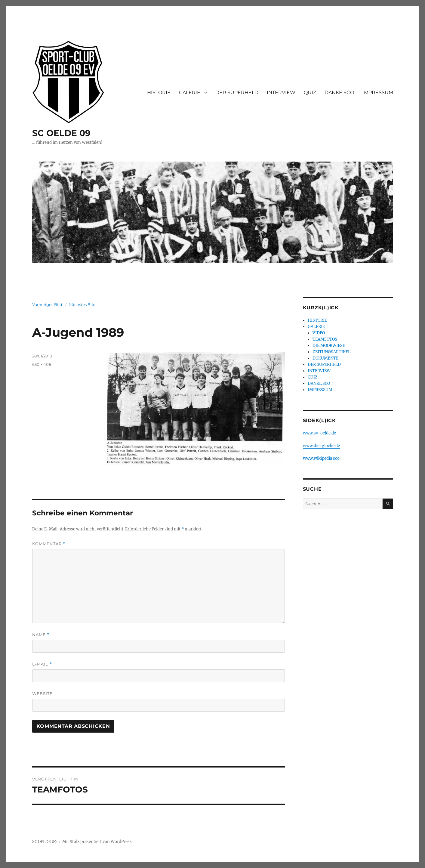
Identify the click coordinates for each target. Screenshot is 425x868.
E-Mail (42, 664)
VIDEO (319, 333)
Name (41, 635)
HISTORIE (159, 93)
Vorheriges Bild (47, 304)
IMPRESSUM (378, 93)
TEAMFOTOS (325, 339)
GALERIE (190, 93)
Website (42, 693)
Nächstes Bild (82, 304)
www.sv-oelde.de (319, 433)
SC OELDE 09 (61, 133)
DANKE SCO (339, 93)
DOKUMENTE (325, 358)
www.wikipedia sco (321, 458)
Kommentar (49, 544)
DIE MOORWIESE (329, 346)
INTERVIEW (281, 93)
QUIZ (310, 93)
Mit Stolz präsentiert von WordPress (97, 842)
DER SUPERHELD (237, 93)
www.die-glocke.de (321, 446)
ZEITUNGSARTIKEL (331, 352)
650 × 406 (42, 364)
